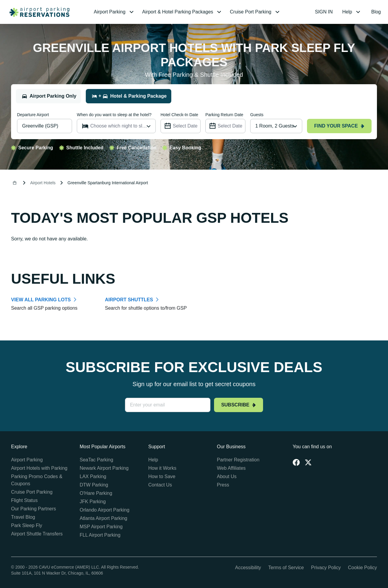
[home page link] (37, 12)
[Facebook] (296, 462)
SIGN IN (324, 12)
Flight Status (24, 500)
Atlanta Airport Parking (104, 518)
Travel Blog (23, 517)
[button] (114, 12)
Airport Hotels (43, 183)
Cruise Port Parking (32, 492)
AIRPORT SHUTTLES (129, 300)
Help (153, 460)
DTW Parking (94, 485)
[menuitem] (114, 12)
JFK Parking (93, 502)
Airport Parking (27, 460)
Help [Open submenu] (352, 12)
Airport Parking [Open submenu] (114, 12)
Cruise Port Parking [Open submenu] (255, 12)
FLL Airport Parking (100, 535)
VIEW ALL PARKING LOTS (41, 300)
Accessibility (248, 568)
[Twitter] (308, 462)
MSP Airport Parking (101, 527)
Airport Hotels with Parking (39, 468)
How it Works (162, 468)
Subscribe (239, 405)
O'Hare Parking (96, 493)
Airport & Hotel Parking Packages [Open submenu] (182, 12)
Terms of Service (286, 568)
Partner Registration (238, 460)
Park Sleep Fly (27, 525)
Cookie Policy (362, 568)
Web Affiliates (231, 468)
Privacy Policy (326, 568)
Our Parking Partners (33, 509)
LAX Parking (93, 476)
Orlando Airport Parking (105, 510)
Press (223, 485)
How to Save (162, 476)
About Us (227, 476)
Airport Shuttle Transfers (37, 534)
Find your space (339, 126)
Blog (376, 12)
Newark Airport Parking (104, 468)
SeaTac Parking (97, 460)
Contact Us (160, 485)
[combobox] (276, 126)
